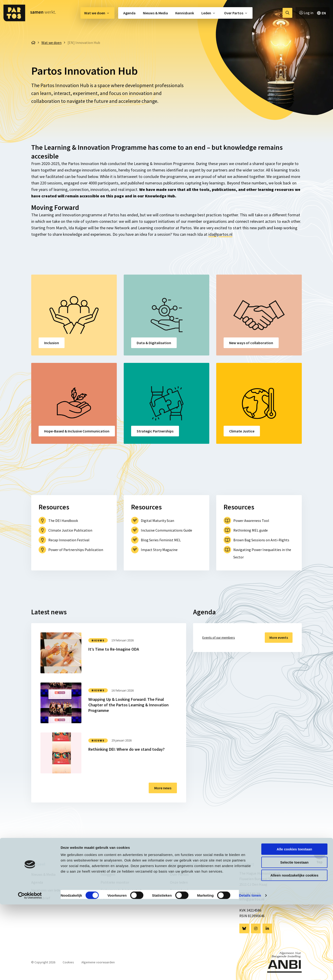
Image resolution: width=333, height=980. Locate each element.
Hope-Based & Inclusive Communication (77, 431)
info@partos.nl (252, 899)
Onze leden (179, 882)
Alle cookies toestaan (294, 925)
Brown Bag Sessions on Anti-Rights (261, 540)
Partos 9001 (110, 898)
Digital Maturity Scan (157, 521)
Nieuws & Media (155, 13)
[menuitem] (97, 13)
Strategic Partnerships (155, 431)
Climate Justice (242, 431)
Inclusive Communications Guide (166, 530)
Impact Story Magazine (159, 550)
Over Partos (234, 13)
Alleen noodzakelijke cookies (294, 951)
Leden (206, 13)
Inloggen (108, 874)
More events (277, 638)
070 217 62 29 (250, 894)
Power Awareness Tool (251, 521)
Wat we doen (95, 13)
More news (163, 788)
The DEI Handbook (63, 521)
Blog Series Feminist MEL (161, 540)
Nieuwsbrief (41, 898)
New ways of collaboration (251, 343)
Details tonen (250, 971)
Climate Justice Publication (70, 530)
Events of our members (219, 638)
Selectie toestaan (294, 938)
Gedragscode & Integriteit (121, 890)
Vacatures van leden (47, 890)
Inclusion (52, 343)
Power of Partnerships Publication (76, 550)
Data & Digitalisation (154, 343)
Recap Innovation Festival (69, 540)
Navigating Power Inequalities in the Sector (262, 553)
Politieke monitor (115, 882)
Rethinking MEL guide (251, 530)
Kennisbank (185, 13)
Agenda (129, 13)
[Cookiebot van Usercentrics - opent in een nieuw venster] (30, 971)
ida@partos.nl (220, 234)
